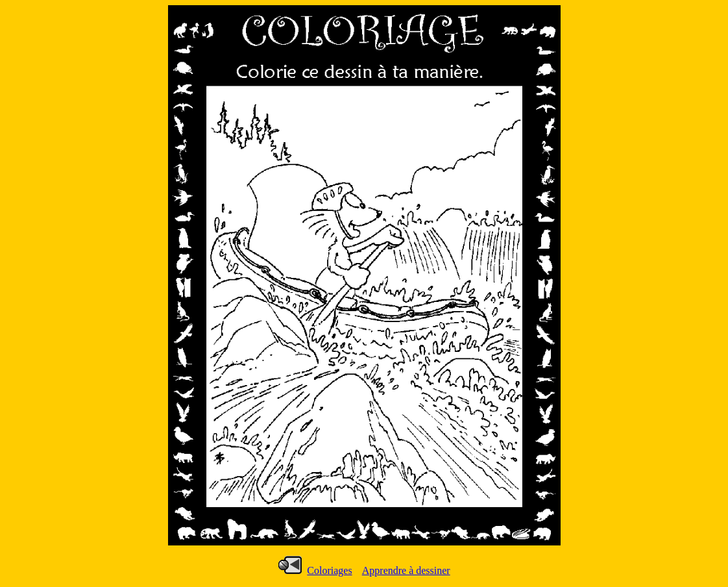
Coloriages (329, 570)
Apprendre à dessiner (406, 570)
